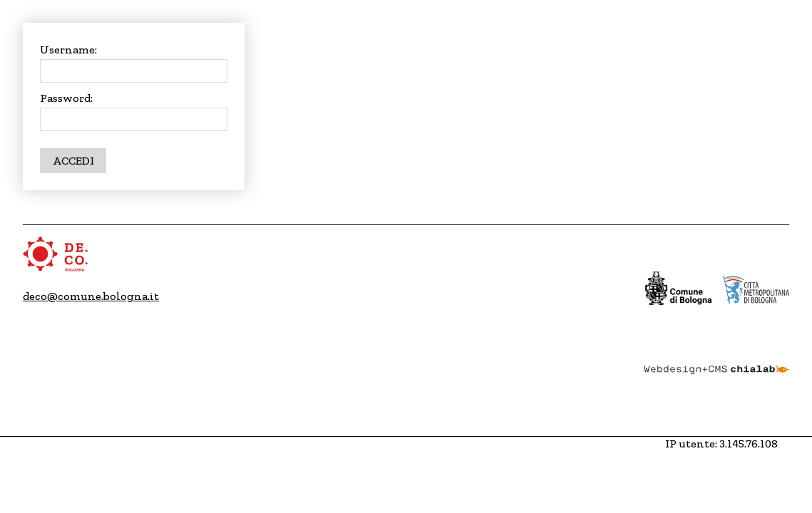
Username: (68, 50)
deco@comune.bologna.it (91, 296)
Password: (66, 98)
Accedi (73, 161)
